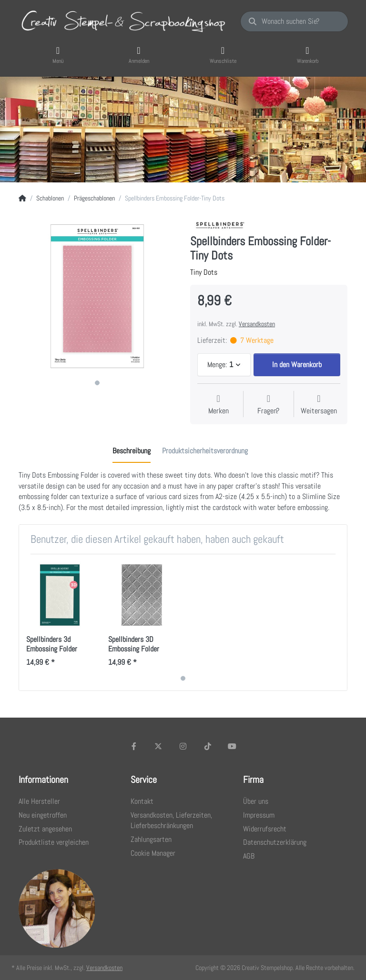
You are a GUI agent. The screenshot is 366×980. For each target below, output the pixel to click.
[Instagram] (183, 746)
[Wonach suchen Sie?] (294, 21)
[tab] (132, 451)
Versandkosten (257, 324)
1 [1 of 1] (97, 383)
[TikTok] (208, 746)
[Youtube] (232, 746)
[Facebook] (134, 746)
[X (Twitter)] (159, 746)
